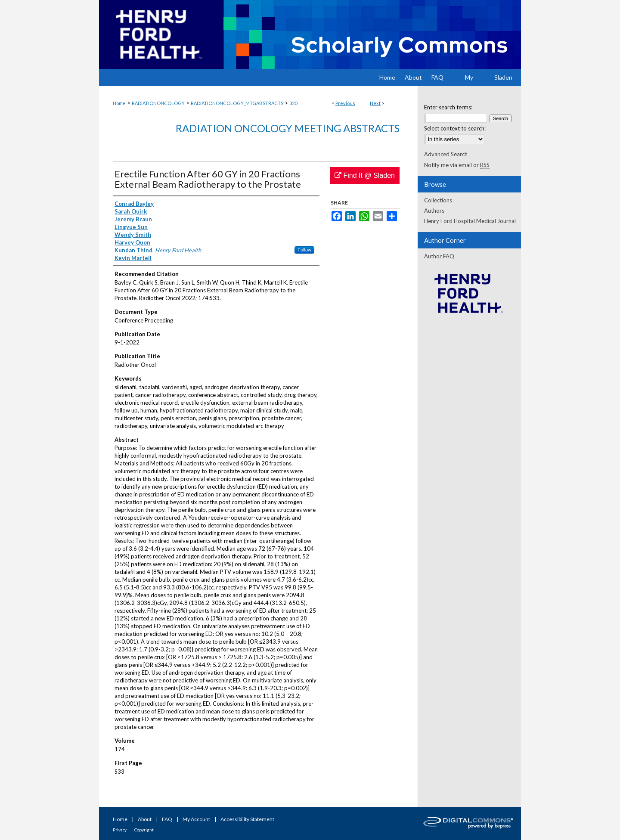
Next (375, 103)
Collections (438, 200)
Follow (304, 250)
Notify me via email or (457, 165)
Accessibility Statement (247, 819)
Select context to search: (455, 128)
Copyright (144, 830)
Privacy (120, 830)
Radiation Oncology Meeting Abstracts (288, 128)
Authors (434, 211)
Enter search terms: (448, 107)
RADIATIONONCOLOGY (158, 103)
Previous (345, 103)
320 (293, 103)
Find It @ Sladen (365, 175)
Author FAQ (439, 256)
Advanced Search (446, 154)
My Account (196, 819)
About (145, 819)
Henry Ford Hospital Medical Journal (470, 221)
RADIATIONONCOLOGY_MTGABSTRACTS (237, 103)
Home (119, 103)
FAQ (167, 819)
